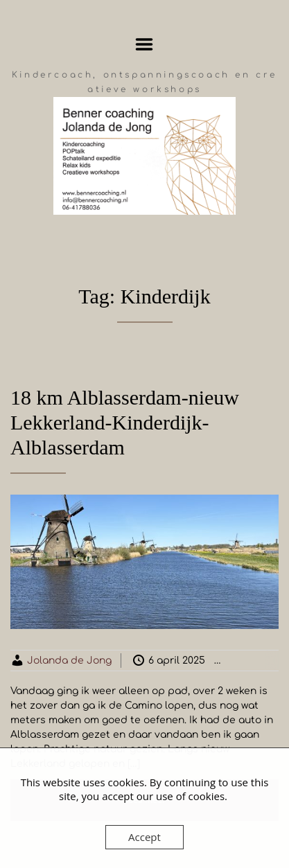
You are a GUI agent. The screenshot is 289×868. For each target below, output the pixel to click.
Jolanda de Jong (69, 661)
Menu (144, 44)
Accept (144, 837)
